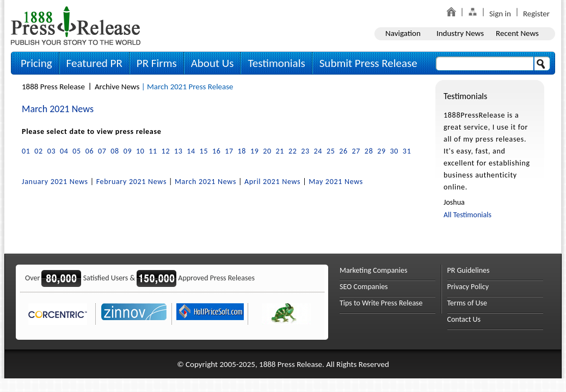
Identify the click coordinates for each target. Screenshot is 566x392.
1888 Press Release (53, 87)
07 (102, 151)
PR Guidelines (469, 270)
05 (77, 151)
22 (293, 151)
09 (128, 151)
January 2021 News (55, 182)
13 (179, 151)
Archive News (117, 87)
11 (153, 151)
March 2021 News (205, 182)
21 (280, 151)
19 (255, 151)
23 (305, 151)
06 (90, 151)
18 (242, 151)
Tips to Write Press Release (381, 303)
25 (331, 151)
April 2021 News (272, 182)
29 (382, 151)
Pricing (36, 63)
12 (166, 151)
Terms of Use (467, 303)
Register (536, 14)
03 (52, 151)
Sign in (500, 14)
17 (229, 151)
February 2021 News (131, 182)
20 (267, 151)
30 (395, 151)
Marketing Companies (373, 270)
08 (115, 151)
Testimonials (276, 63)
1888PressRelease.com (76, 25)
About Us (213, 63)
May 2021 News (336, 182)
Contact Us (464, 319)
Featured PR (94, 63)
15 (204, 151)
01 (26, 151)
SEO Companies (364, 287)
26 (343, 151)
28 (369, 151)
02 (39, 151)
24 (318, 151)
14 (191, 151)
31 (407, 151)
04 (64, 151)
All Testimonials (467, 215)
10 (140, 151)
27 (356, 151)
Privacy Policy (468, 287)
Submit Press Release (368, 63)
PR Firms (157, 63)
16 (217, 151)
